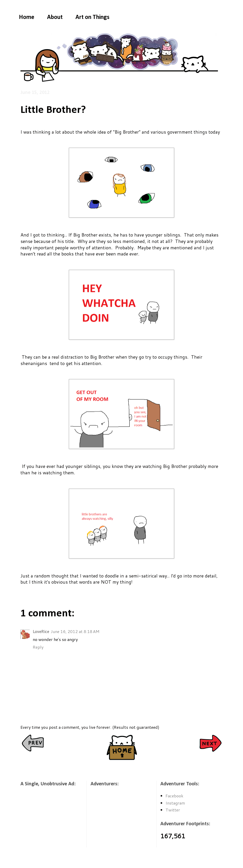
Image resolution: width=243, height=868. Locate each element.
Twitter (173, 810)
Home (27, 17)
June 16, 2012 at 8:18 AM (75, 631)
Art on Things (92, 17)
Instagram (175, 803)
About (55, 17)
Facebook (174, 796)
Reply (38, 647)
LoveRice (41, 631)
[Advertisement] (46, 820)
